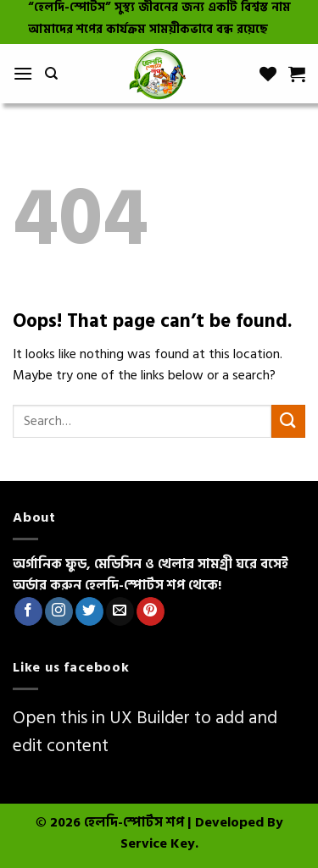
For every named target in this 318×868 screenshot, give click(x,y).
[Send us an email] (120, 611)
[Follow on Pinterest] (151, 611)
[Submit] (288, 421)
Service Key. (159, 843)
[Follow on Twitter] (89, 611)
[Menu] (23, 73)
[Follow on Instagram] (59, 611)
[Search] (51, 74)
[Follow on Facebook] (28, 611)
